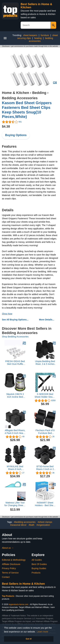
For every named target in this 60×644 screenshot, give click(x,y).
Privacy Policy (9, 568)
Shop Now (7, 314)
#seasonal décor (18, 525)
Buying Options (16, 135)
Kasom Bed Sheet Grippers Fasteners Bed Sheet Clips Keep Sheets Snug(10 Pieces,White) (27, 110)
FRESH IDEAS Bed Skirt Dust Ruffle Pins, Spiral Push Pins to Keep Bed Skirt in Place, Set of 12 (15, 363)
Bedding (39, 93)
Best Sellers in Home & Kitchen (23, 584)
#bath (31, 525)
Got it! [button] (29, 639)
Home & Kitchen (16, 93)
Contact (6, 577)
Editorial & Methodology (14, 560)
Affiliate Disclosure (11, 564)
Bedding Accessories (20, 98)
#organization (43, 525)
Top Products (8, 596)
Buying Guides (39, 568)
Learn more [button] (43, 632)
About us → (8, 548)
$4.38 (6, 126)
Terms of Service (10, 573)
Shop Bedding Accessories (15, 337)
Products (36, 573)
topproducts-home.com (18, 604)
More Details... (47, 320)
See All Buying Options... (15, 320)
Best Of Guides (39, 564)
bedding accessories (41, 40)
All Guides (37, 560)
